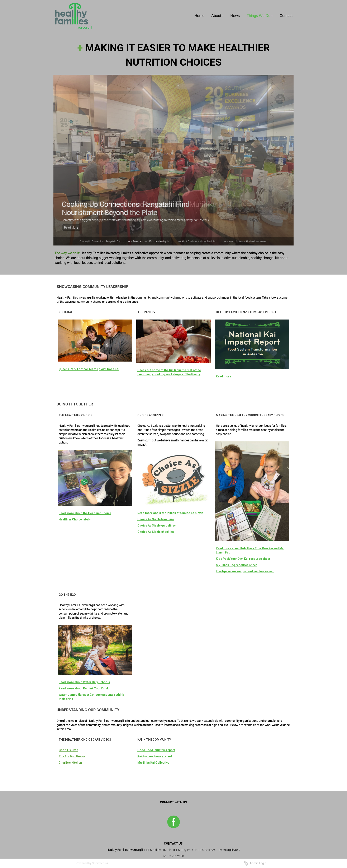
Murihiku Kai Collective (153, 763)
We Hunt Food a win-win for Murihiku (197, 241)
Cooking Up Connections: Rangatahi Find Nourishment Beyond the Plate (117, 241)
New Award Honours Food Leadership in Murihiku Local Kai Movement (164, 241)
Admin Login (255, 863)
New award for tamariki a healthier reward (245, 241)
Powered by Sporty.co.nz (92, 863)
